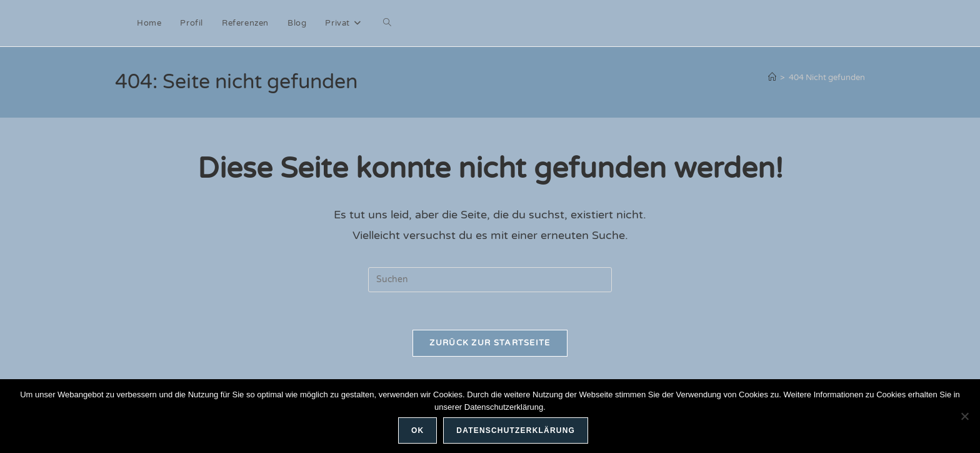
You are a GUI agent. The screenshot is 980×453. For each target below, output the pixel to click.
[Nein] (964, 416)
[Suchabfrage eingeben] (490, 280)
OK (417, 430)
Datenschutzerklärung (516, 430)
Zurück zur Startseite (490, 343)
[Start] (772, 78)
